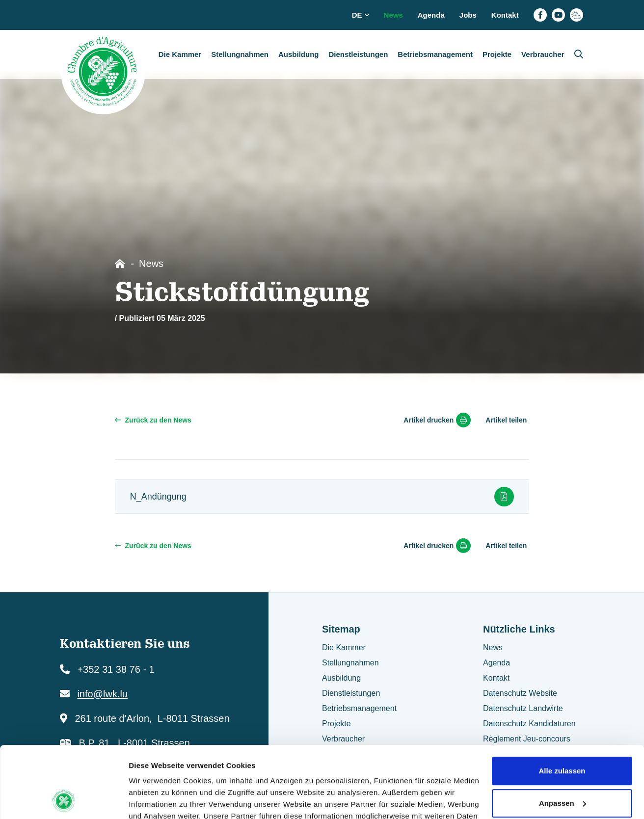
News (393, 15)
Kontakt (505, 15)
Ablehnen (562, 768)
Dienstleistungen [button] (358, 54)
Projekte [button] (497, 54)
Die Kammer (344, 647)
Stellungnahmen (350, 663)
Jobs (468, 15)
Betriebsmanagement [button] (435, 54)
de (361, 15)
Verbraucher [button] (543, 54)
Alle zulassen (562, 704)
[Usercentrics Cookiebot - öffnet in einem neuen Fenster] (64, 800)
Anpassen (563, 736)
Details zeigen (153, 800)
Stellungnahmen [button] (240, 54)
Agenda (431, 15)
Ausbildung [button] (299, 54)
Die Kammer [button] (180, 54)
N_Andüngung (322, 497)
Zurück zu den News (153, 420)
